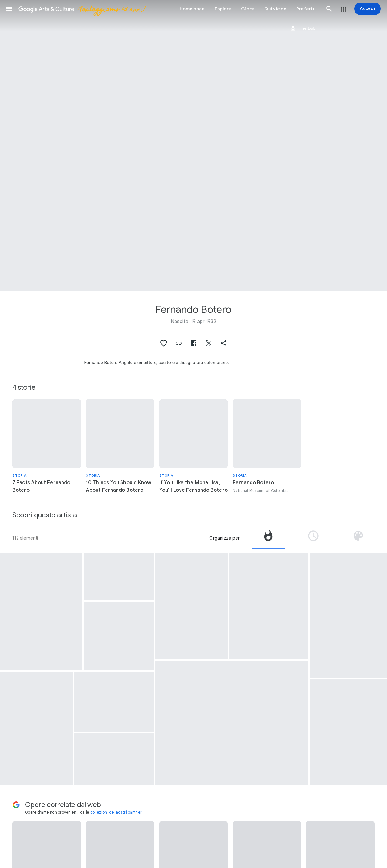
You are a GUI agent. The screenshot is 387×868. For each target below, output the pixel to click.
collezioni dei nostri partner (116, 812)
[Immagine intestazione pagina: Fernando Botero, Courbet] (193, 145)
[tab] (268, 538)
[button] (9, 9)
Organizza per (224, 538)
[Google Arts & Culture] (82, 9)
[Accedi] (367, 9)
